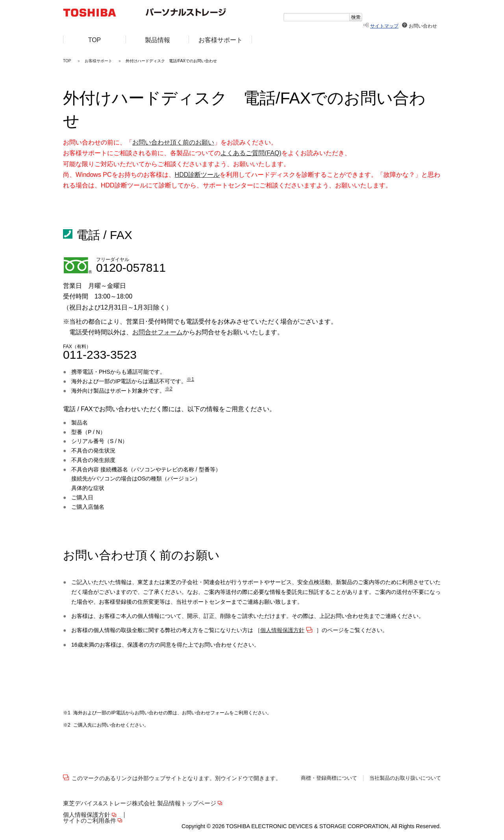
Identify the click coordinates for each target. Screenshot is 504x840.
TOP (67, 61)
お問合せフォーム (157, 332)
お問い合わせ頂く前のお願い (173, 142)
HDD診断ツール (197, 175)
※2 (169, 389)
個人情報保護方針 (282, 630)
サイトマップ (384, 26)
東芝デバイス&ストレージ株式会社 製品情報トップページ (140, 804)
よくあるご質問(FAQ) (251, 153)
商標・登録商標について (329, 778)
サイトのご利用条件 (90, 821)
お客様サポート (98, 61)
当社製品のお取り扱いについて (405, 778)
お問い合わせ (423, 26)
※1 (190, 379)
